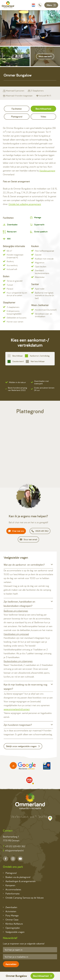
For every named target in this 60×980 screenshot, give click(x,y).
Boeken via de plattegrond (17, 877)
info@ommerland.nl (13, 850)
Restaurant (12, 232)
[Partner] (23, 766)
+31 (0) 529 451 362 (14, 846)
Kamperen (9, 885)
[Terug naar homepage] (8, 5)
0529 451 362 (40, 531)
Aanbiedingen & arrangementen (19, 881)
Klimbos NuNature (13, 924)
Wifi (9, 239)
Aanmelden (11, 964)
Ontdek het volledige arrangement (25, 204)
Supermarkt (39, 225)
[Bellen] (40, 5)
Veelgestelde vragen (14, 932)
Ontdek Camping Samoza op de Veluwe (23, 898)
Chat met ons (16, 531)
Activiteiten (10, 911)
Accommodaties (12, 889)
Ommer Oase (11, 920)
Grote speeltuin (41, 232)
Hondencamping (47, 171)
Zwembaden (12, 225)
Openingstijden (11, 928)
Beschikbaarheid (42, 976)
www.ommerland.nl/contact (17, 709)
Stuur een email (28, 539)
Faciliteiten (17, 109)
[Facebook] (6, 859)
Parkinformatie (11, 894)
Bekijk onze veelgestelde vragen (23, 746)
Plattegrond (17, 117)
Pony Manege (11, 915)
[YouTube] (20, 859)
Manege (38, 217)
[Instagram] (13, 859)
